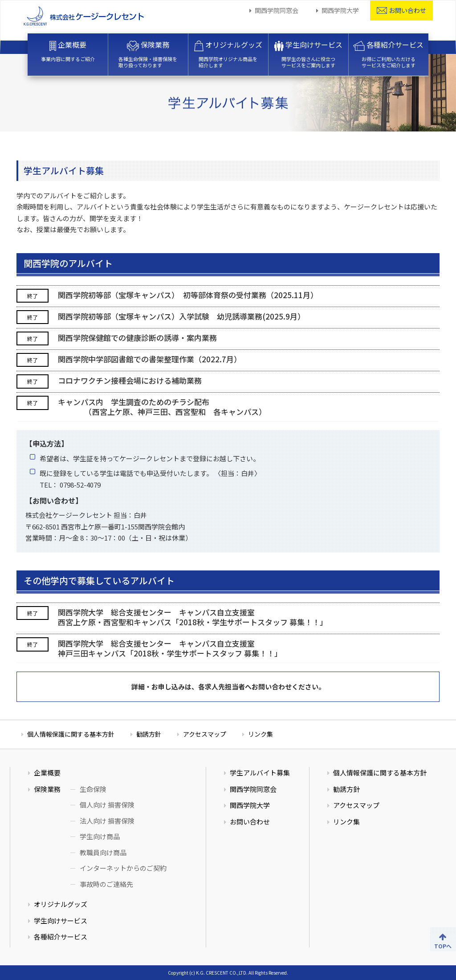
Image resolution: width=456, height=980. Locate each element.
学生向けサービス (308, 54)
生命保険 (93, 789)
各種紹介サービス (388, 54)
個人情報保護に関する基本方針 (71, 734)
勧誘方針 (149, 734)
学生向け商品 (100, 836)
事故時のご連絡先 (106, 884)
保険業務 (148, 54)
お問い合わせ (401, 10)
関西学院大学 (340, 10)
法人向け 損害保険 (107, 821)
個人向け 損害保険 (107, 805)
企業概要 (68, 51)
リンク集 (261, 734)
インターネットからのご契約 (123, 868)
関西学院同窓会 (277, 10)
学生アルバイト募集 (260, 773)
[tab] (228, 295)
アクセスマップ (205, 734)
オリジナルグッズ (228, 54)
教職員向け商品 (103, 852)
